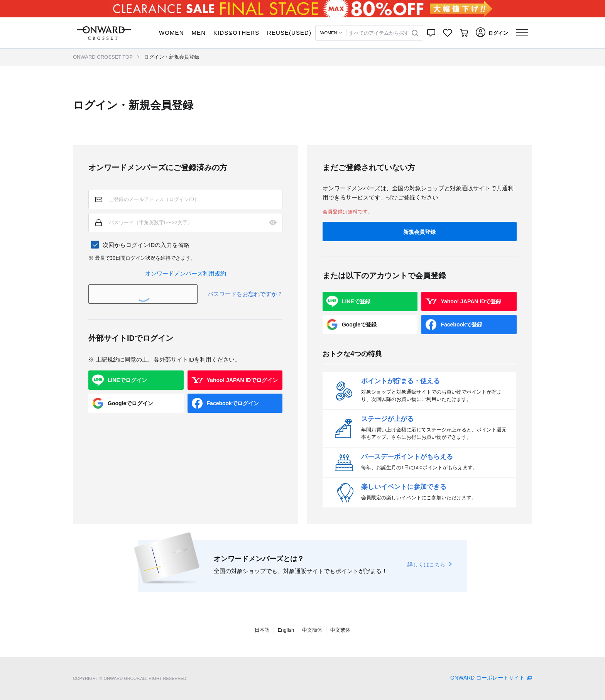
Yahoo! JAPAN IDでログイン (243, 380)
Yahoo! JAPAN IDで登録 (471, 301)
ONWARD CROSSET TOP (103, 57)
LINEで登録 (356, 301)
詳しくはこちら (426, 565)
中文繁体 (340, 630)
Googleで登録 (359, 325)
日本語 (262, 630)
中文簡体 (312, 630)
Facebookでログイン (233, 403)
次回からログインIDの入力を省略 (146, 245)
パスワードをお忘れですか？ (245, 294)
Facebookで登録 (461, 325)
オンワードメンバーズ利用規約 (186, 273)
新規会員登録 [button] (419, 232)
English (286, 630)
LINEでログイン (127, 380)
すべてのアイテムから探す (379, 33)
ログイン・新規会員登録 (172, 57)
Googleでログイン (130, 403)
